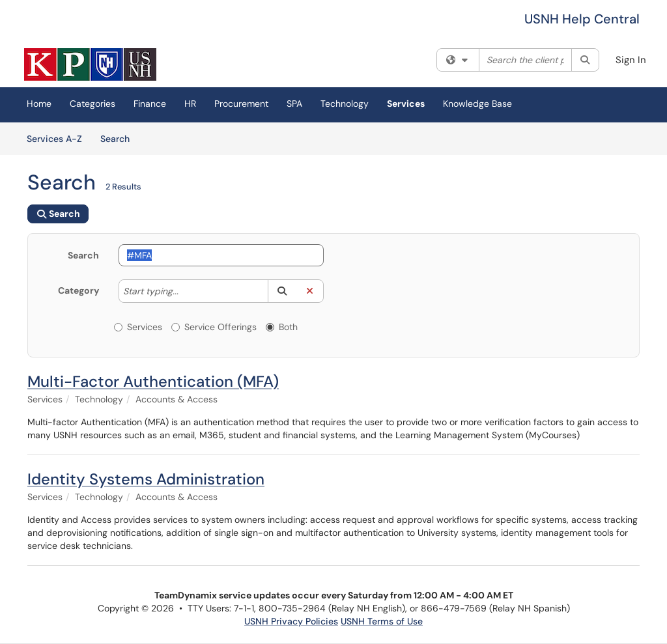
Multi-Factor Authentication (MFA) (153, 381)
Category (78, 290)
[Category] (185, 291)
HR (190, 104)
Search (120, 138)
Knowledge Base (477, 104)
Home (39, 104)
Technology (345, 104)
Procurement (241, 104)
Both (282, 327)
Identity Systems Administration (146, 479)
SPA (294, 104)
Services (406, 104)
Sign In (631, 60)
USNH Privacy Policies (291, 621)
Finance (150, 104)
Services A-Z (54, 139)
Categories (92, 104)
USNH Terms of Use (382, 621)
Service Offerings (214, 327)
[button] (282, 291)
